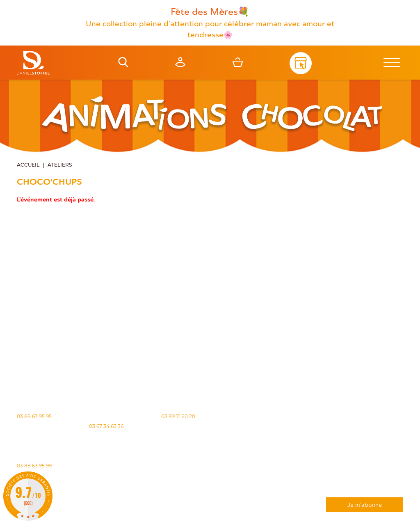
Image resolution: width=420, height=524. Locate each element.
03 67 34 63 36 (106, 426)
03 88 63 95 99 (34, 466)
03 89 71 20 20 (178, 416)
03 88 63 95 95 (34, 416)
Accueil (28, 165)
